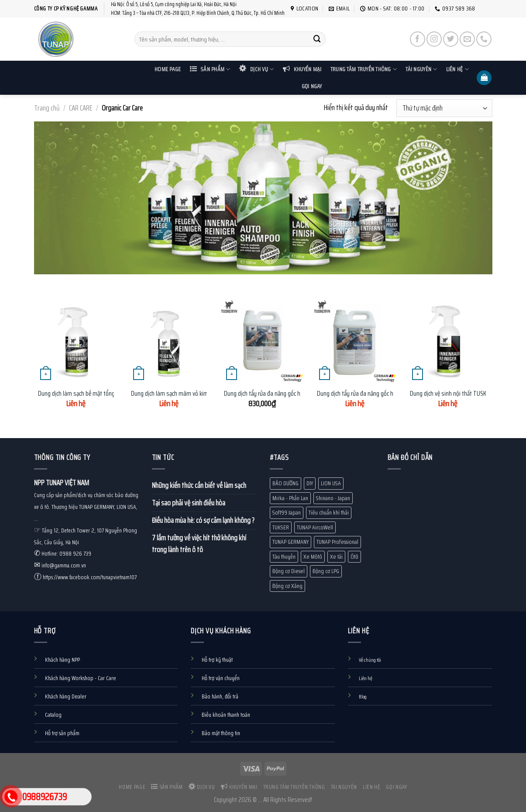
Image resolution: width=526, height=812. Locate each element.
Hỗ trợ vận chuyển (221, 678)
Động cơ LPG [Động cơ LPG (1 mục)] (326, 571)
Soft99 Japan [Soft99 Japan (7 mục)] (287, 513)
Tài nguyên (421, 69)
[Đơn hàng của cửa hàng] (444, 108)
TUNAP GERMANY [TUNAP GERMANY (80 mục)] (291, 542)
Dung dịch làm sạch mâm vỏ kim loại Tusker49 (187, 394)
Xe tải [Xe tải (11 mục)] (336, 557)
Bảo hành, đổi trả (220, 696)
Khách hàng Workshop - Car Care (81, 678)
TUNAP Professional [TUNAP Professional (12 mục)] (337, 542)
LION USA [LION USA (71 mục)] (331, 483)
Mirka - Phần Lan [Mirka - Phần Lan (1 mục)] (290, 498)
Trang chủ (47, 108)
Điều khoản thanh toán (226, 715)
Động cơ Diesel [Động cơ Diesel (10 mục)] (289, 571)
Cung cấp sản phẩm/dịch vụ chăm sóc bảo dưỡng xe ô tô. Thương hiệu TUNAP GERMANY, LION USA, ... (86, 507)
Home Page (168, 69)
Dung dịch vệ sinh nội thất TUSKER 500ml (460, 394)
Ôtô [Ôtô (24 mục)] (354, 557)
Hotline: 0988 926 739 (66, 554)
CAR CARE (81, 108)
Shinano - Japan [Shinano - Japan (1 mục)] (333, 498)
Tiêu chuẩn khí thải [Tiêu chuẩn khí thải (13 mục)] (329, 513)
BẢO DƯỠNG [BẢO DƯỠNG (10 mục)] (285, 483)
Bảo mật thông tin (221, 733)
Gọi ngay (312, 86)
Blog (363, 697)
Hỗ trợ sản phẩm (62, 733)
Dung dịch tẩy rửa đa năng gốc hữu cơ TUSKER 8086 (379, 394)
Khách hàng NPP (62, 660)
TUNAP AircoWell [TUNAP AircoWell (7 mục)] (315, 527)
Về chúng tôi (370, 660)
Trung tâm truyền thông (364, 69)
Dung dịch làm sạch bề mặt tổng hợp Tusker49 (94, 394)
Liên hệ (457, 69)
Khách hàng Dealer (66, 696)
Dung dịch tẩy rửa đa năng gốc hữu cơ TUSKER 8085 (286, 394)
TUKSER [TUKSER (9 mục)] (281, 527)
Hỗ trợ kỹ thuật (217, 660)
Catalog (53, 715)
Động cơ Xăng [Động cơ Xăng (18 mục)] (287, 586)
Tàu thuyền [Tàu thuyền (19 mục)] (284, 557)
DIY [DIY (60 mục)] (310, 483)
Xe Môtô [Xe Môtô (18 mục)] (313, 557)
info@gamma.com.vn (64, 565)
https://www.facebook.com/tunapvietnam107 (90, 577)
